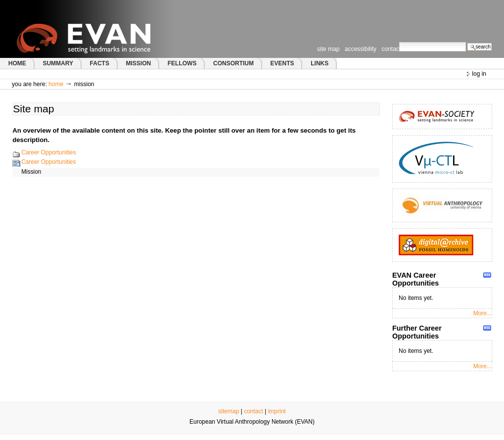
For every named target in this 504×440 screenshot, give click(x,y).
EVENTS (282, 63)
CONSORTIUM (233, 63)
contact (253, 411)
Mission (31, 172)
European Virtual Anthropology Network (103, 29)
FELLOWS (182, 63)
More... (482, 313)
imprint (277, 411)
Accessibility (361, 49)
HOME (17, 63)
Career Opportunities (48, 152)
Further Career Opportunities (417, 332)
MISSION (138, 63)
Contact (391, 49)
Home (56, 84)
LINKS (320, 63)
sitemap (229, 411)
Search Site (399, 42)
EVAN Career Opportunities (415, 279)
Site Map (328, 49)
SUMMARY (58, 63)
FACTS (100, 63)
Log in (479, 74)
